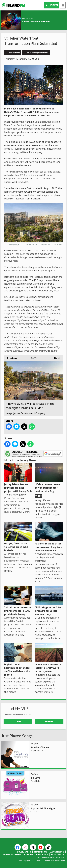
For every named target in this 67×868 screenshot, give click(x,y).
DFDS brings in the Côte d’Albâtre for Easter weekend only (49, 601)
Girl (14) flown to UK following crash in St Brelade (18, 537)
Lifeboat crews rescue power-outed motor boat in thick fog (49, 478)
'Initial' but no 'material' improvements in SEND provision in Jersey (18, 601)
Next (56, 358)
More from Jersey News (37, 53)
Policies (29, 855)
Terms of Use (58, 855)
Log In (18, 721)
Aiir (64, 861)
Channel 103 (41, 852)
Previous (11, 358)
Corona (34, 811)
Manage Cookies (12, 855)
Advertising (57, 852)
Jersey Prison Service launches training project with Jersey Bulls (18, 478)
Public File (42, 855)
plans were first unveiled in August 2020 (36, 188)
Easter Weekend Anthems (36, 21)
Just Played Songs (17, 736)
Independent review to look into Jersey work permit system (49, 658)
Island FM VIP (16, 709)
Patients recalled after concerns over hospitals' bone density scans (49, 537)
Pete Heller (35, 781)
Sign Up (49, 721)
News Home (14, 53)
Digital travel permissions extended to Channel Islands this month (18, 660)
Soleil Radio (24, 852)
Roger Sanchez (37, 750)
